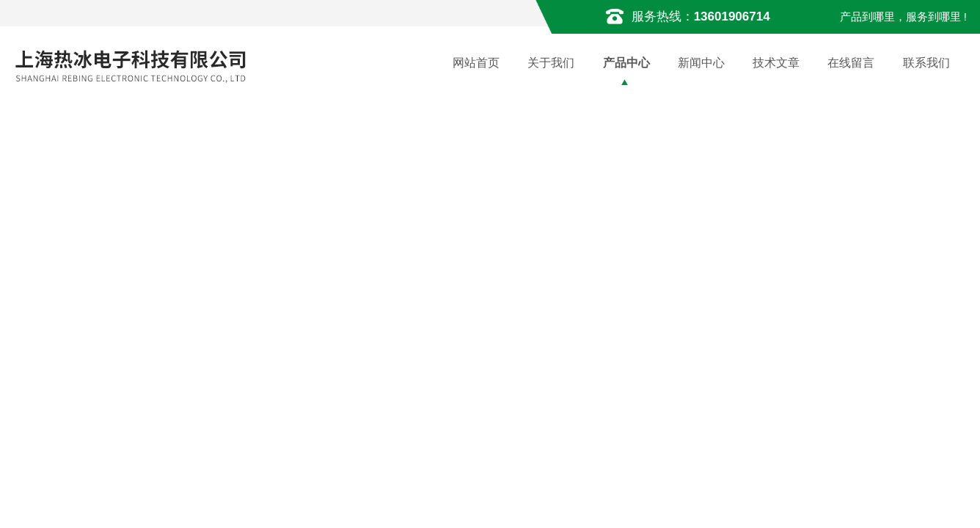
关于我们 (551, 63)
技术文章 (776, 63)
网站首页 (476, 63)
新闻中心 (701, 63)
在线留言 (851, 63)
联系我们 (926, 63)
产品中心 (626, 63)
